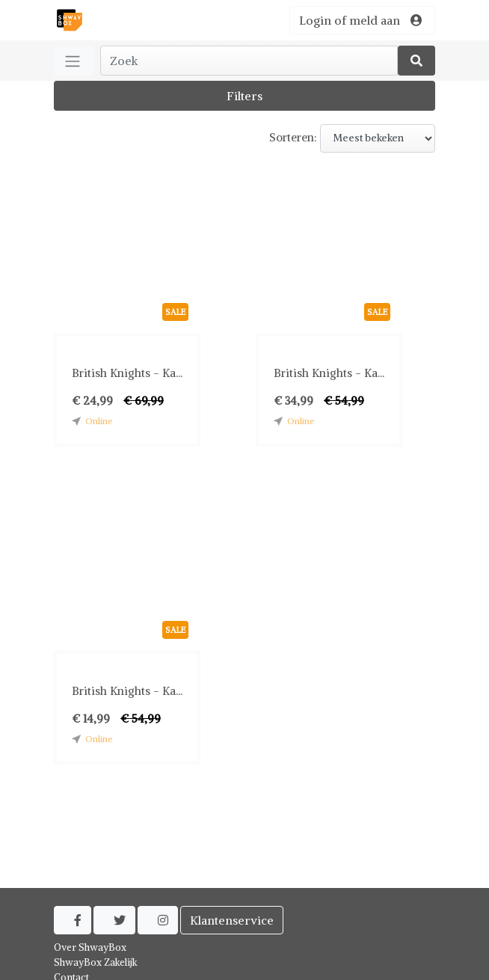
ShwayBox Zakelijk (96, 962)
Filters (244, 96)
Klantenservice (232, 920)
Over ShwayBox (90, 947)
